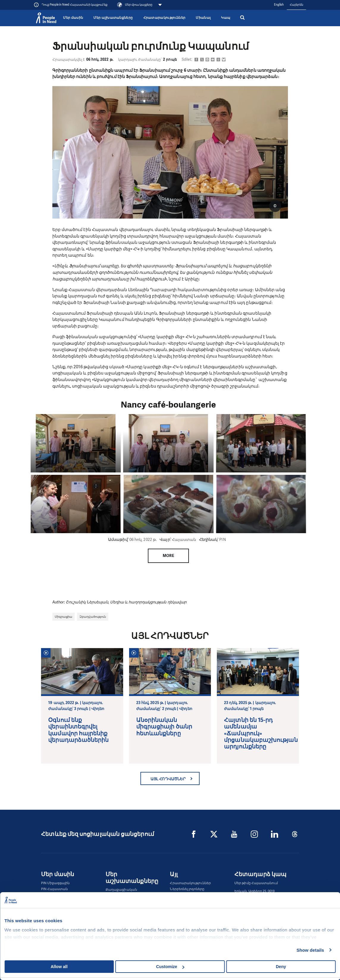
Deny (281, 967)
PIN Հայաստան (54, 889)
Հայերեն (296, 5)
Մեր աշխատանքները (113, 18)
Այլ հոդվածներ (168, 779)
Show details (310, 950)
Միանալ (203, 18)
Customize (170, 967)
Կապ (226, 18)
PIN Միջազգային (55, 883)
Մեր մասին (73, 18)
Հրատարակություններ (164, 18)
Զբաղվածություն (93, 617)
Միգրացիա (64, 617)
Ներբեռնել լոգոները (187, 889)
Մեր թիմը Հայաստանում (256, 883)
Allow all (59, 967)
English (279, 5)
